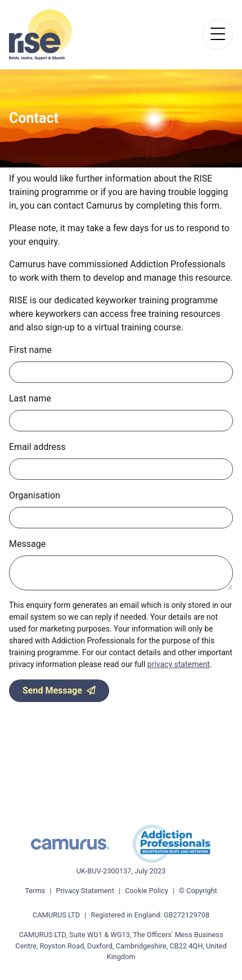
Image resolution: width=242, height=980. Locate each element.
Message (27, 544)
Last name (30, 398)
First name (30, 350)
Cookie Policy (147, 891)
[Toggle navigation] (218, 34)
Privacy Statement (85, 891)
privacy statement (179, 664)
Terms (35, 891)
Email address (37, 447)
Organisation (35, 495)
